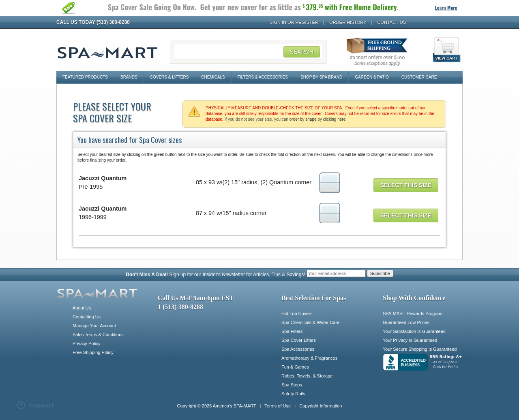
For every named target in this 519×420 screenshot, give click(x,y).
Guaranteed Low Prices (406, 322)
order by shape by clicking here (317, 119)
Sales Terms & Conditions (98, 335)
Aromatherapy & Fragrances (309, 358)
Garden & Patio (372, 77)
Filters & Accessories (263, 77)
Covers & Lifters (169, 77)
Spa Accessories (298, 349)
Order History (348, 22)
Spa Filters (292, 331)
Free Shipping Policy (93, 352)
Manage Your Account (94, 326)
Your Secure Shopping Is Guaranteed (420, 349)
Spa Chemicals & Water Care (310, 322)
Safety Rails (293, 394)
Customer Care (419, 77)
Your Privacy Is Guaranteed (410, 340)
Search (302, 52)
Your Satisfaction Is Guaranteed (414, 331)
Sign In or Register (294, 22)
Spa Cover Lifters (299, 340)
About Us (82, 308)
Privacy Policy (86, 343)
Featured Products (85, 77)
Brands (129, 77)
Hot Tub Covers (297, 313)
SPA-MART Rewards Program (413, 313)
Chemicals (213, 77)
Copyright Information (321, 406)
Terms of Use (278, 406)
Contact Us (392, 22)
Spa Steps (292, 385)
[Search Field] (248, 52)
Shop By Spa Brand (321, 77)
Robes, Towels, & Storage (307, 376)
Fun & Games (295, 367)
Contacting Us (87, 317)
